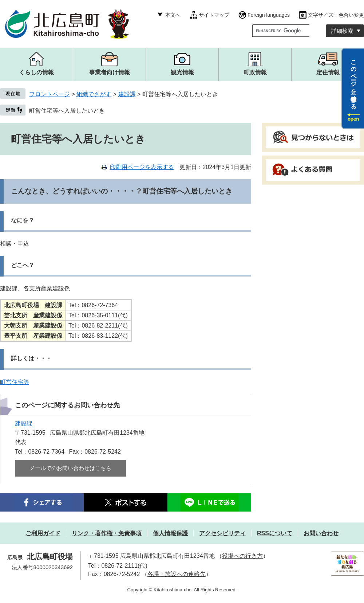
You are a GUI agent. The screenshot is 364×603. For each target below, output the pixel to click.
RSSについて (275, 533)
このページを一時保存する (354, 81)
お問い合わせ (321, 533)
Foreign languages (269, 15)
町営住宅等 (15, 382)
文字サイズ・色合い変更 (336, 15)
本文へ (173, 15)
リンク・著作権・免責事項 (107, 533)
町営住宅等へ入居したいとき (67, 111)
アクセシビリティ (222, 533)
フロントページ (50, 94)
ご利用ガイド (43, 533)
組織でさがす (94, 94)
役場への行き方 (242, 556)
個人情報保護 (170, 533)
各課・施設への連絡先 (177, 574)
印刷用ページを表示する (142, 167)
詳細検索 (342, 31)
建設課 (127, 94)
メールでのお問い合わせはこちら (70, 468)
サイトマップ (214, 15)
